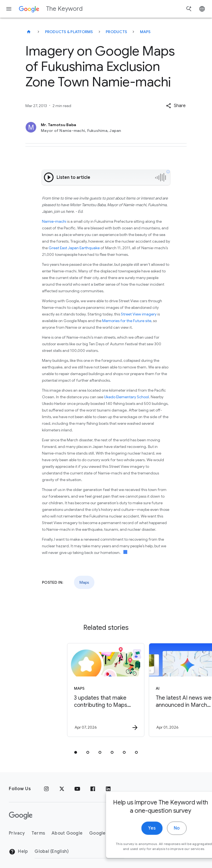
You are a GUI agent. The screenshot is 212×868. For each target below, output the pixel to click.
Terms (38, 833)
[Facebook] (93, 789)
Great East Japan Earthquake (74, 248)
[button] (176, 106)
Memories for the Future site (127, 321)
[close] (195, 818)
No (156, 848)
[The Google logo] (21, 816)
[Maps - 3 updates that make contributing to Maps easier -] (65, 690)
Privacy (17, 833)
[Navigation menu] (9, 9)
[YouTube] (77, 789)
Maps (145, 32)
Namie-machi (54, 221)
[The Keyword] (29, 32)
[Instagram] (46, 789)
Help (18, 852)
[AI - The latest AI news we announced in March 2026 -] (146, 690)
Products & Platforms (69, 32)
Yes (131, 848)
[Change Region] (79, 851)
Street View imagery (139, 314)
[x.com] (62, 789)
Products (116, 32)
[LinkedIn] (108, 789)
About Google (67, 833)
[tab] (76, 752)
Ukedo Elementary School (126, 397)
